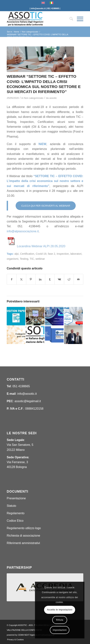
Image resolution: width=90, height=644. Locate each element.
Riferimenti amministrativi (23, 543)
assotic (53, 98)
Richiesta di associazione (23, 536)
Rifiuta (60, 620)
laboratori (76, 254)
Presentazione (16, 498)
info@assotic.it (27, 394)
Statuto (11, 506)
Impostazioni (60, 630)
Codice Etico (15, 521)
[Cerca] (69, 19)
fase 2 (52, 254)
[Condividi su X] (21, 279)
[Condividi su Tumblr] (50, 279)
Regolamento (16, 513)
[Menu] (78, 19)
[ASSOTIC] (37, 19)
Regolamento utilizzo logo (24, 528)
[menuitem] (69, 19)
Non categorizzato (34, 98)
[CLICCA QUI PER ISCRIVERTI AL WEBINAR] (46, 206)
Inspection (63, 254)
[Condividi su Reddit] (69, 279)
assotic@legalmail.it (28, 401)
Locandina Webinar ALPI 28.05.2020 (41, 246)
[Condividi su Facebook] (12, 279)
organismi (12, 259)
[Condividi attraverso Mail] (78, 279)
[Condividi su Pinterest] (31, 279)
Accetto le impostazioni (60, 610)
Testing (24, 259)
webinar (40, 259)
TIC (32, 259)
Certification (27, 254)
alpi (17, 254)
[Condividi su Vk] (59, 279)
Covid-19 (41, 254)
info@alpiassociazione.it (23, 231)
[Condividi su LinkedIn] (40, 279)
